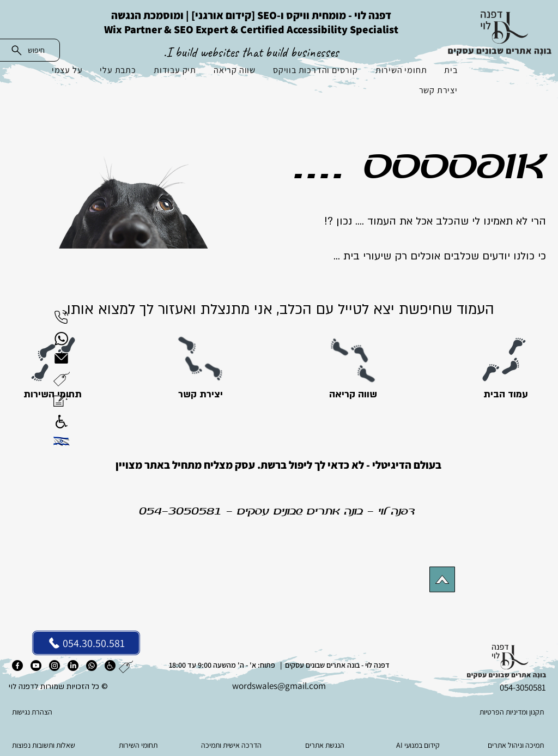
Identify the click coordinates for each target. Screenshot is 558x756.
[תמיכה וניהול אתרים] (512, 745)
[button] (62, 379)
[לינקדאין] (73, 666)
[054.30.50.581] (86, 643)
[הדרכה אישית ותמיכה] (232, 745)
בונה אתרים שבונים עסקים (300, 512)
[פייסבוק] (17, 666)
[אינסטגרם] (54, 666)
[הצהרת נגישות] (66, 712)
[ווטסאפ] (92, 666)
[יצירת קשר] (200, 395)
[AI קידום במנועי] (419, 745)
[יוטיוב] (36, 666)
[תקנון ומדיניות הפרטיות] (491, 712)
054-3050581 (180, 512)
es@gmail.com (298, 686)
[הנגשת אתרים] (326, 745)
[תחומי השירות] (139, 745)
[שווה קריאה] (353, 395)
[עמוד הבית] (505, 395)
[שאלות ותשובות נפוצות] (46, 745)
